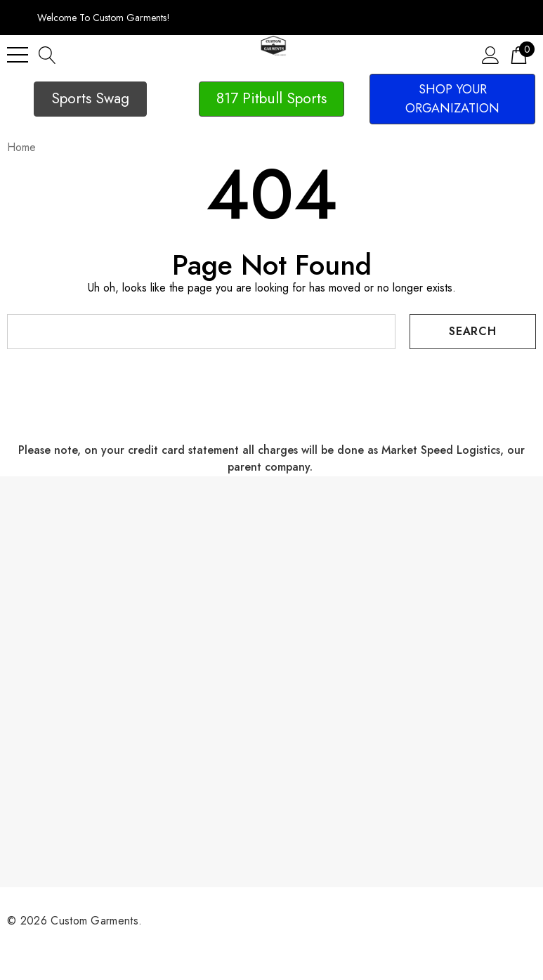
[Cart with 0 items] (519, 54)
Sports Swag (90, 98)
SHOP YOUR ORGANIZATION (452, 99)
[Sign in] (491, 54)
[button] (90, 99)
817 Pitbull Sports (271, 98)
